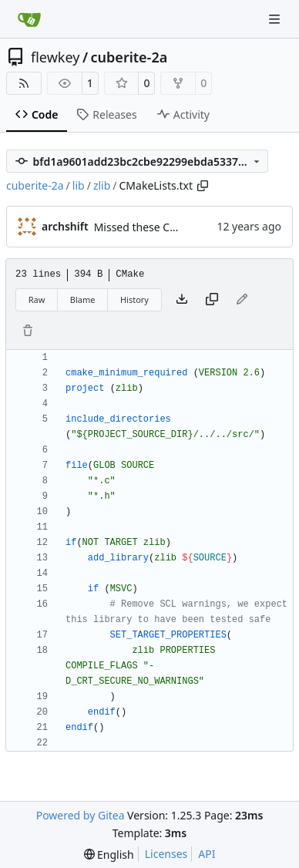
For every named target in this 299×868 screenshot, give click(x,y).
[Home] (29, 19)
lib (79, 185)
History (134, 299)
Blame (83, 299)
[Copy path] (203, 186)
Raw (37, 299)
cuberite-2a (129, 57)
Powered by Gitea (81, 815)
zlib (102, 185)
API (207, 854)
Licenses (166, 854)
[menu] (109, 855)
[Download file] (182, 300)
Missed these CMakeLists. (159, 227)
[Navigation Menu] (276, 19)
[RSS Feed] (24, 83)
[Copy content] (212, 300)
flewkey (55, 57)
